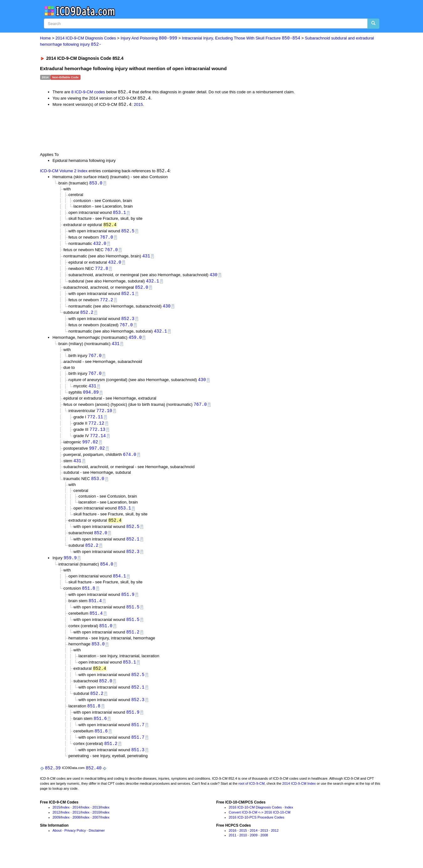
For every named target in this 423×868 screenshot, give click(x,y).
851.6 (100, 731)
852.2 (87, 316)
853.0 (96, 184)
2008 (76, 831)
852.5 (128, 232)
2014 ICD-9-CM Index (299, 797)
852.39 (53, 782)
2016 (232, 844)
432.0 (100, 245)
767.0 (107, 239)
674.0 (130, 462)
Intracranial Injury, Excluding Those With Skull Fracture (241, 38)
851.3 (138, 763)
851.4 (95, 610)
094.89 (91, 398)
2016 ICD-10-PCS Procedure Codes (256, 831)
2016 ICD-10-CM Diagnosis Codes (255, 821)
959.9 (70, 567)
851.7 (138, 738)
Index (65, 821)
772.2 (107, 303)
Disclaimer (97, 844)
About (57, 844)
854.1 (119, 585)
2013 (96, 821)
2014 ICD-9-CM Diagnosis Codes (86, 38)
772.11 (95, 423)
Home (46, 38)
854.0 (107, 573)
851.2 (133, 643)
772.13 (97, 436)
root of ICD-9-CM (252, 797)
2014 (76, 821)
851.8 (89, 598)
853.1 (119, 214)
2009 (56, 831)
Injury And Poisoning (149, 38)
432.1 (153, 284)
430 (214, 278)
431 (146, 258)
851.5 (133, 617)
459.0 (135, 342)
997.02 (90, 449)
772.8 (102, 271)
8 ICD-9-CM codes (88, 93)
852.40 (94, 782)
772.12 (96, 429)
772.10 (104, 417)
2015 (138, 105)
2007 (96, 831)
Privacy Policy (75, 844)
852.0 (142, 290)
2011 (76, 826)
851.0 (106, 636)
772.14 (98, 442)
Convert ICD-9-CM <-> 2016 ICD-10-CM (260, 826)
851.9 (128, 604)
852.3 (128, 323)
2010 (96, 826)
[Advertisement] (152, 130)
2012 (56, 826)
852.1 (128, 297)
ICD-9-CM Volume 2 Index (64, 172)
